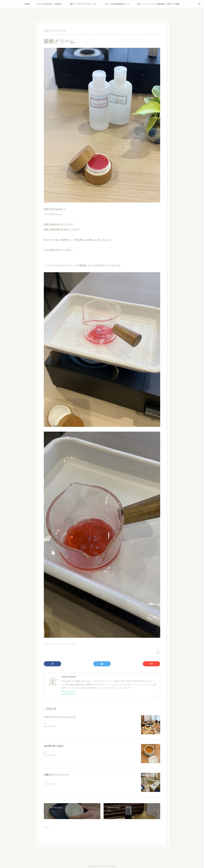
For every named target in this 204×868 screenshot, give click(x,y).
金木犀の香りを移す (54, 746)
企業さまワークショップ (56, 775)
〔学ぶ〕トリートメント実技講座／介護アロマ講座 (158, 4)
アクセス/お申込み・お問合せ (49, 4)
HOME (27, 4)
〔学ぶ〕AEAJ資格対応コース (116, 4)
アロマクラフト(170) (67, 644)
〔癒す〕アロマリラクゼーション (83, 4)
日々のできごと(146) (51, 644)
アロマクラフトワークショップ (59, 717)
